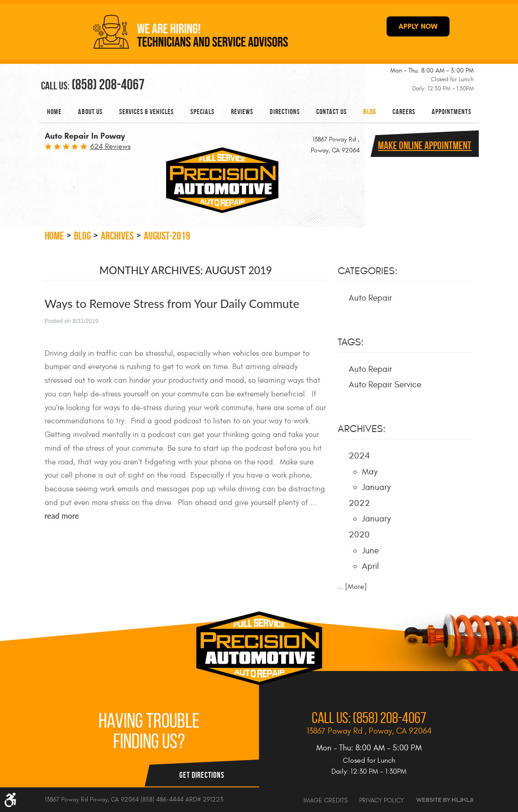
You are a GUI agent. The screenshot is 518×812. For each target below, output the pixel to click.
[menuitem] (54, 112)
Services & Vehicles (147, 112)
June (370, 551)
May (370, 472)
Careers (404, 112)
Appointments (452, 112)
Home (54, 112)
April (370, 566)
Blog (370, 112)
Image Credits (326, 800)
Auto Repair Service (385, 385)
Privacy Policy (382, 800)
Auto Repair (370, 298)
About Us (90, 112)
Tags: (351, 342)
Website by (445, 800)
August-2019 (167, 236)
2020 (359, 535)
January (376, 487)
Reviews (242, 112)
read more (62, 516)
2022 (359, 503)
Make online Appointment (425, 146)
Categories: (368, 271)
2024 (359, 456)
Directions (285, 112)
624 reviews (110, 146)
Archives (117, 236)
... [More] (352, 587)
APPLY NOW (418, 26)
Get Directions (202, 775)
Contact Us (332, 112)
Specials (202, 112)
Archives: (362, 429)
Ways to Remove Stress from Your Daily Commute (172, 303)
